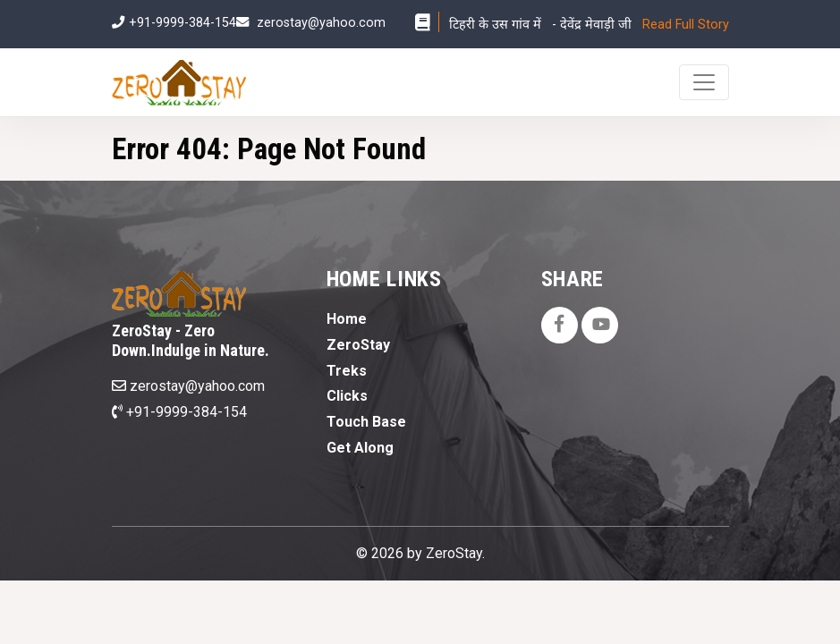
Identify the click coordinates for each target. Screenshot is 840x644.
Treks (347, 371)
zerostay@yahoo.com (321, 23)
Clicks (347, 396)
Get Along (360, 448)
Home (347, 319)
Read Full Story (686, 25)
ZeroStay (358, 345)
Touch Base (366, 422)
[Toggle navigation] (704, 82)
